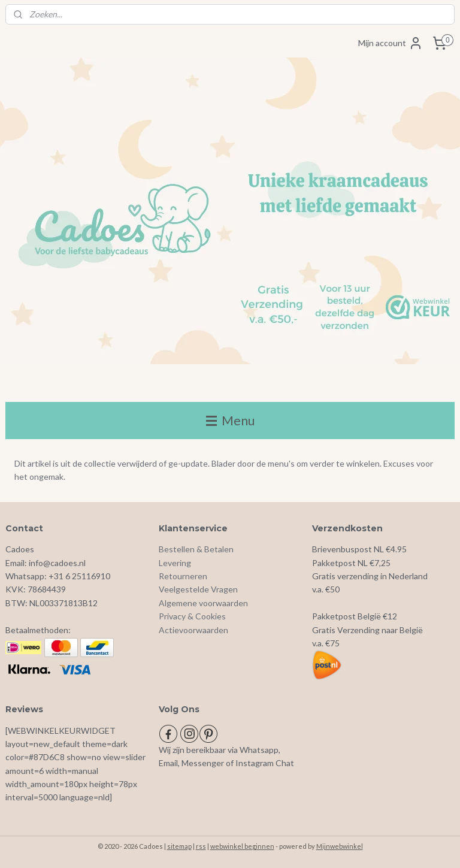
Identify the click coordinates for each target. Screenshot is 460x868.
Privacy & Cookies (192, 616)
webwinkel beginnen (242, 846)
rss (201, 846)
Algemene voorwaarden (203, 603)
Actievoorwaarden (193, 630)
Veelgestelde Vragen (198, 589)
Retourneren (183, 576)
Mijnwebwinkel (340, 846)
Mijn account (391, 43)
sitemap (179, 846)
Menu (230, 420)
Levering (175, 563)
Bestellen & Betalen (196, 549)
